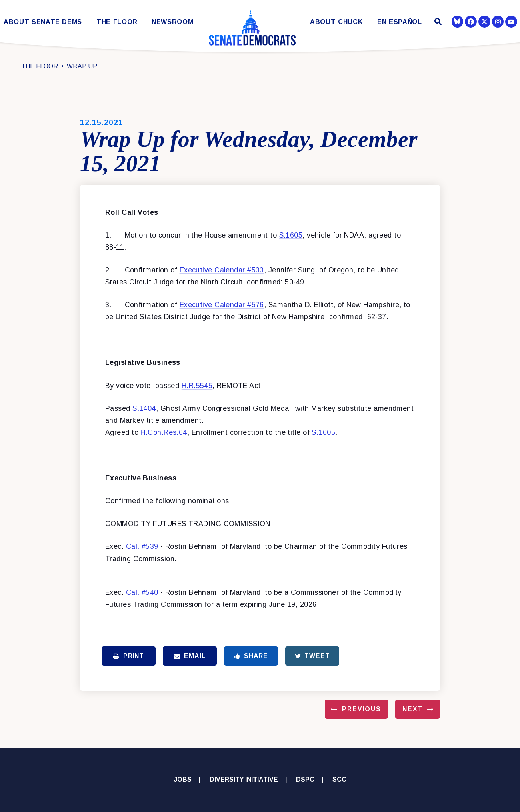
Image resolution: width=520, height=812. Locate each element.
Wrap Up (82, 66)
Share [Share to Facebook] (251, 656)
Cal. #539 (142, 546)
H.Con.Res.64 (164, 432)
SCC (339, 779)
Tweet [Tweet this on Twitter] (312, 656)
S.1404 (144, 408)
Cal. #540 (142, 592)
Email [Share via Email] (190, 656)
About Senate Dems (43, 22)
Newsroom (172, 22)
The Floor (117, 22)
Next (413, 709)
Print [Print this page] (129, 656)
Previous (362, 709)
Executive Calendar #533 (222, 270)
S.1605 (291, 235)
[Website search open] (437, 23)
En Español (400, 22)
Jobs (183, 779)
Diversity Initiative (244, 779)
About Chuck (336, 22)
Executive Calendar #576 (222, 305)
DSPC (305, 779)
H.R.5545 (197, 386)
